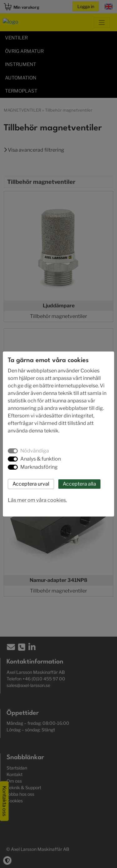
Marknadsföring (39, 467)
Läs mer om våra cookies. (37, 500)
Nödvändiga (35, 451)
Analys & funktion (41, 459)
